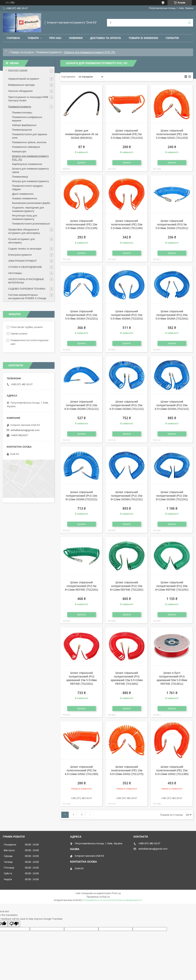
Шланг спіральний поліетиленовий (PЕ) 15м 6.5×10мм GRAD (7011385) (172, 770)
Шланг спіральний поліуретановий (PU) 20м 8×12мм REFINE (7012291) (172, 586)
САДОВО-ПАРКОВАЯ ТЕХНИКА (27, 289)
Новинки (76, 38)
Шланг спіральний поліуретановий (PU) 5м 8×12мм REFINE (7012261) (82, 586)
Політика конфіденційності (128, 900)
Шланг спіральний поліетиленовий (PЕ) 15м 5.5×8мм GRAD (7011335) (82, 224)
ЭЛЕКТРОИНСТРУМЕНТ (22, 261)
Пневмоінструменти (49, 52)
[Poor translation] (14, 924)
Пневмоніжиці (20, 177)
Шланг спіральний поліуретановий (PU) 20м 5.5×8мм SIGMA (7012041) (172, 315)
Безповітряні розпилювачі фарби (31, 203)
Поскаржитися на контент (97, 900)
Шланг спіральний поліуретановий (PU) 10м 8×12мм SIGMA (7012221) (82, 496)
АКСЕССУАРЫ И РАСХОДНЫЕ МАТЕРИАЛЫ (26, 281)
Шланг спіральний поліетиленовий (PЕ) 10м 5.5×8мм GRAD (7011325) (172, 134)
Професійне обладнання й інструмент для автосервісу (24, 231)
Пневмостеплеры (22, 113)
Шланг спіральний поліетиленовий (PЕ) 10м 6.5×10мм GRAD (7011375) (127, 770)
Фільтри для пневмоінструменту (30, 181)
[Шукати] (189, 23)
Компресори (19, 151)
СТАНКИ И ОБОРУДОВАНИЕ (25, 267)
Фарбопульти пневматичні (27, 164)
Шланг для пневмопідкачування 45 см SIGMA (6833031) (81, 134)
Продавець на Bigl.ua (98, 897)
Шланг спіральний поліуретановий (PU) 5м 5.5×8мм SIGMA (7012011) (172, 224)
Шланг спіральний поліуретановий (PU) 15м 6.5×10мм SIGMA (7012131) (127, 405)
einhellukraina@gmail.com (25, 430)
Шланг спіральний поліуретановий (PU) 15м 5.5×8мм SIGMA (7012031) (127, 315)
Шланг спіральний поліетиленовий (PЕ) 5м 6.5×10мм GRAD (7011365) (82, 770)
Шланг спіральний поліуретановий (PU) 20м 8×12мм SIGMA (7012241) (172, 496)
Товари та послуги (22, 52)
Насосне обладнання (20, 91)
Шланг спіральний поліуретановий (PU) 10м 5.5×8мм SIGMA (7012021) (82, 315)
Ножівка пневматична (24, 198)
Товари (33, 38)
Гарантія (172, 38)
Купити (82, 163)
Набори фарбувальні (24, 125)
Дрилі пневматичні (23, 194)
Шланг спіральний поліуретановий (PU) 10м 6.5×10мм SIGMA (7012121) (82, 405)
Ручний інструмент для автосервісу (21, 241)
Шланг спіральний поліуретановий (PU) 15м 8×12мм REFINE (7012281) (127, 586)
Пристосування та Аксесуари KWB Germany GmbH (28, 99)
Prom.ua (116, 893)
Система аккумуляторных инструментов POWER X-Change (27, 297)
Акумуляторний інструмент (24, 79)
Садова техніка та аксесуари (25, 249)
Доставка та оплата (106, 38)
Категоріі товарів (18, 70)
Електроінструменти (20, 255)
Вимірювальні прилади (21, 85)
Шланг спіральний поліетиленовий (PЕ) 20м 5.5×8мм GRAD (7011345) (127, 224)
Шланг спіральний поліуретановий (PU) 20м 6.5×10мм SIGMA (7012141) (172, 405)
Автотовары (15, 273)
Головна (13, 38)
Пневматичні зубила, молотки (29, 142)
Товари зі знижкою (143, 38)
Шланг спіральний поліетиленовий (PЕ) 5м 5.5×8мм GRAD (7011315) (127, 134)
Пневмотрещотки (22, 130)
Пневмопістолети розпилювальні (31, 224)
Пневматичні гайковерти (26, 147)
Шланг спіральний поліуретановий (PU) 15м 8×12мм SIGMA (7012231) (127, 496)
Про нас (55, 38)
